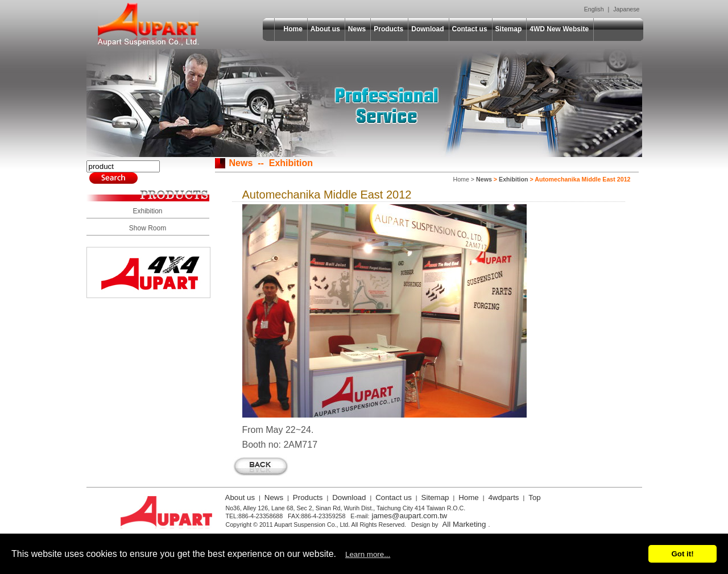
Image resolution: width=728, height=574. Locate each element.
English (594, 9)
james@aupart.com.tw (409, 516)
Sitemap (509, 29)
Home (293, 29)
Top (535, 497)
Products (388, 29)
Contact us (470, 29)
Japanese (626, 9)
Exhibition (147, 211)
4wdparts (503, 497)
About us (325, 29)
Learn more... (368, 554)
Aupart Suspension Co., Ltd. (148, 24)
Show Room (148, 228)
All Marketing (464, 524)
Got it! (682, 554)
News (357, 29)
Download (427, 29)
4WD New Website (559, 29)
